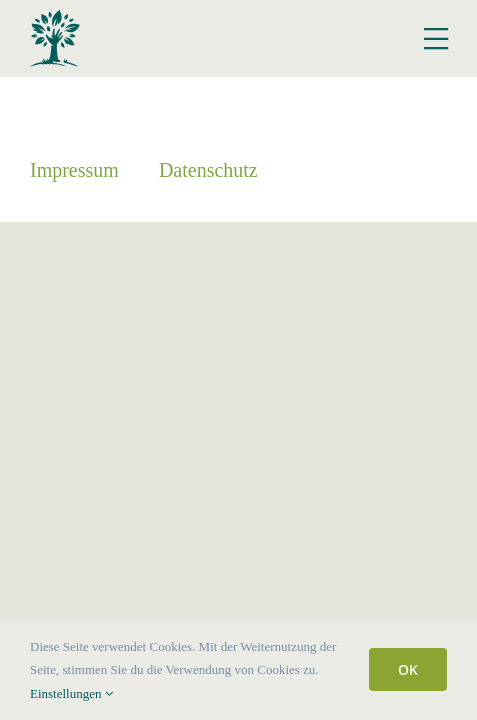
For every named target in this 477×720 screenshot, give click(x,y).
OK (408, 669)
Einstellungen (71, 693)
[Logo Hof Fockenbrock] (55, 17)
